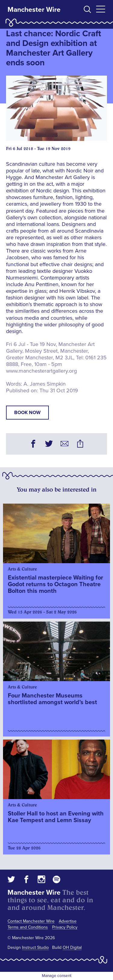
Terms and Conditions (28, 927)
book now (27, 413)
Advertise (68, 921)
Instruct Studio (35, 947)
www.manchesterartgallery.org (41, 371)
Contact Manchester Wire (31, 921)
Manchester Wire (34, 10)
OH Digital (72, 947)
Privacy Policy (65, 927)
